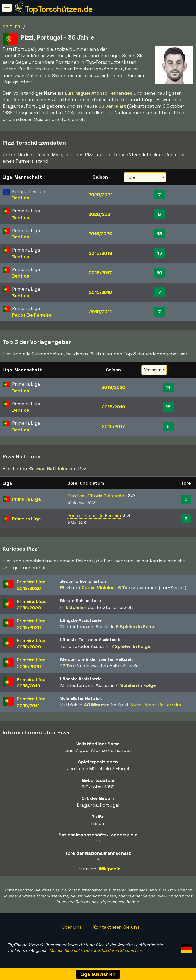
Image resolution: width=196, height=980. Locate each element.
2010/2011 (100, 312)
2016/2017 (100, 273)
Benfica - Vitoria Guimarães (97, 496)
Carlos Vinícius (98, 588)
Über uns (72, 927)
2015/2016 (100, 292)
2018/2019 (100, 253)
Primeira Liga (26, 499)
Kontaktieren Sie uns (116, 927)
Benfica (21, 198)
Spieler (12, 27)
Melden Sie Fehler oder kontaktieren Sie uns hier (95, 951)
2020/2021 (100, 194)
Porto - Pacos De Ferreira (94, 515)
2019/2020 (100, 234)
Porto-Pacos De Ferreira (155, 705)
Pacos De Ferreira (32, 315)
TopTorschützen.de (59, 9)
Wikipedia (110, 869)
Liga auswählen (98, 974)
